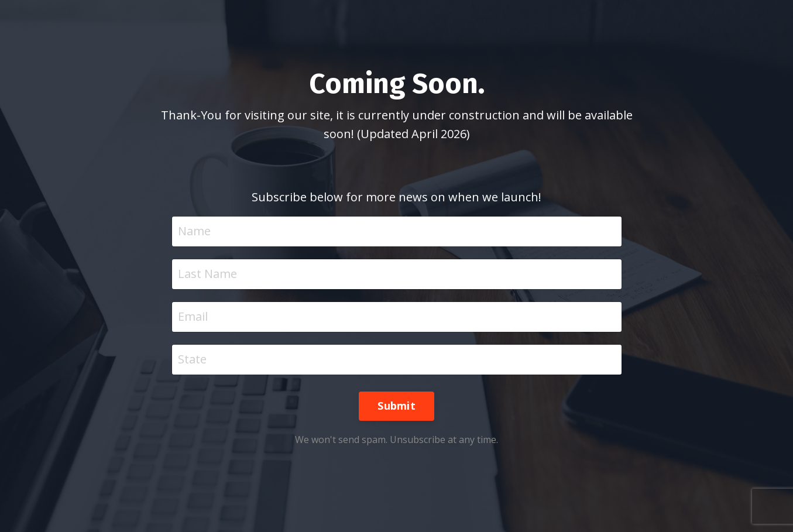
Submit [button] (396, 406)
